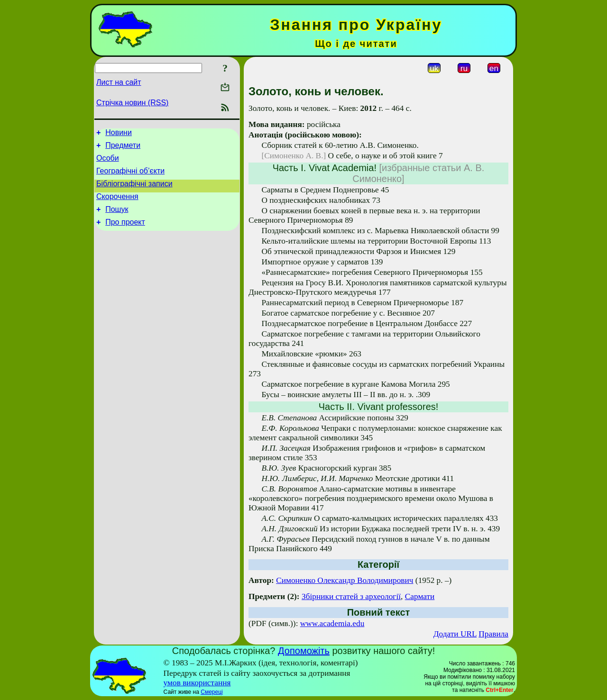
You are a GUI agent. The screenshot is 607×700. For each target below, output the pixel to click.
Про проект (125, 233)
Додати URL (455, 634)
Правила (493, 634)
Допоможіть (304, 651)
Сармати (420, 596)
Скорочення (117, 205)
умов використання (197, 683)
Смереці (212, 692)
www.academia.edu (332, 623)
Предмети (123, 148)
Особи (108, 162)
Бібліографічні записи (134, 191)
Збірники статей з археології (351, 596)
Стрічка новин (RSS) (132, 103)
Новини (119, 134)
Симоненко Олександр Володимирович (345, 580)
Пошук (117, 219)
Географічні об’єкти (130, 177)
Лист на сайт (119, 82)
